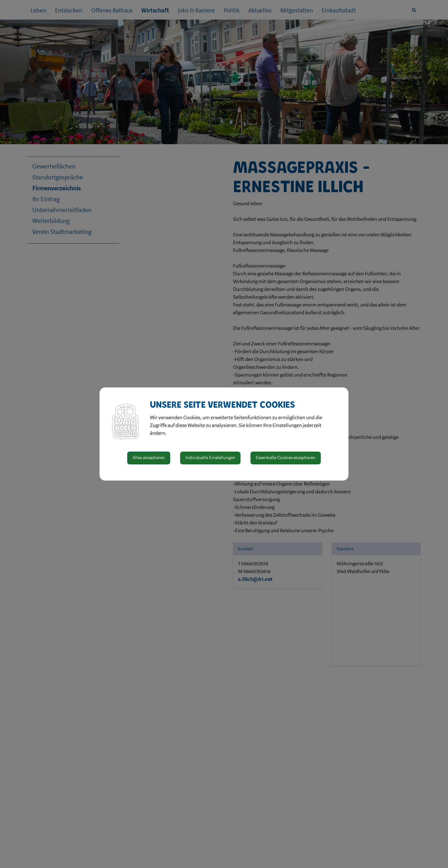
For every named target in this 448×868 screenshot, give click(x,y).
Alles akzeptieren (149, 458)
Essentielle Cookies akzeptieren (286, 458)
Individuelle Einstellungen (210, 458)
